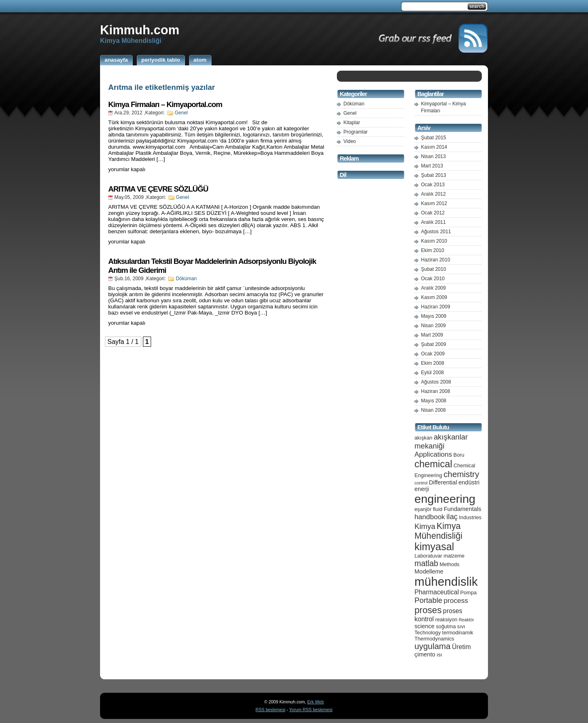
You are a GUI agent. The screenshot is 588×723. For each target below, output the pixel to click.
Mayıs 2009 (434, 316)
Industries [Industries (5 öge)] (470, 517)
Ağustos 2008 (436, 382)
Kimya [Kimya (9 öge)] (425, 526)
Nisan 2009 (433, 326)
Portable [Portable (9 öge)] (428, 600)
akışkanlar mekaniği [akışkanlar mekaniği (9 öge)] (441, 441)
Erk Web (315, 702)
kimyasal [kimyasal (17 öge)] (434, 547)
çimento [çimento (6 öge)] (425, 654)
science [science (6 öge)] (424, 626)
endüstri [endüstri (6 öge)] (469, 482)
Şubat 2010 (433, 269)
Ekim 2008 (433, 363)
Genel (181, 113)
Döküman (186, 279)
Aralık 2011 (433, 222)
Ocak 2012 (433, 213)
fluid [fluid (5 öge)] (438, 509)
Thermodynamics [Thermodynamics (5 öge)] (434, 639)
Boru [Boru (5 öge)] (459, 455)
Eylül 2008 (432, 373)
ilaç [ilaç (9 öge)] (452, 517)
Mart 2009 (432, 335)
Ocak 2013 (433, 185)
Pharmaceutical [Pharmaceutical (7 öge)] (437, 592)
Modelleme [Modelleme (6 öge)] (429, 571)
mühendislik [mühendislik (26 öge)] (446, 581)
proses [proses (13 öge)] (428, 610)
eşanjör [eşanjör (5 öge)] (423, 509)
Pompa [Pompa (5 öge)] (468, 592)
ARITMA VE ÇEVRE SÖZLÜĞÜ (158, 189)
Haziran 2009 (435, 307)
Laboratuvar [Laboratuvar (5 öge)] (428, 556)
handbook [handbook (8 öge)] (430, 517)
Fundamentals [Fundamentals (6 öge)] (463, 509)
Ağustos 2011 (436, 232)
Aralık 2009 (433, 288)
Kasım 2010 (434, 241)
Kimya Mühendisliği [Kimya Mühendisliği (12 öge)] (439, 531)
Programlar (355, 132)
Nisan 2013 (433, 156)
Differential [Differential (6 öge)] (443, 482)
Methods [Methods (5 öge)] (449, 564)
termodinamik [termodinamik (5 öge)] (458, 633)
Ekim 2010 (433, 250)
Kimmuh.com (140, 30)
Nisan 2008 (433, 410)
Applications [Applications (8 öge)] (433, 454)
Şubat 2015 (433, 138)
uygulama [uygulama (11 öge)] (432, 646)
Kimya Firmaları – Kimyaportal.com (165, 104)
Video (350, 141)
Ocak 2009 (433, 354)
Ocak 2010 (433, 279)
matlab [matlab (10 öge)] (426, 563)
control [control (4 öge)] (421, 483)
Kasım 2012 (434, 203)
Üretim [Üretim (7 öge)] (461, 647)
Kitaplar (352, 123)
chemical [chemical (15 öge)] (433, 464)
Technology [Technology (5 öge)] (428, 633)
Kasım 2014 (434, 147)
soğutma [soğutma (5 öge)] (446, 626)
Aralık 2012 (433, 194)
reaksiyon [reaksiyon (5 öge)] (446, 619)
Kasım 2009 (434, 297)
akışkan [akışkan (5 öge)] (423, 438)
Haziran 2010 (435, 260)
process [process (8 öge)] (456, 601)
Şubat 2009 (433, 344)
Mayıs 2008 (434, 401)
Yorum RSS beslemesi (311, 710)
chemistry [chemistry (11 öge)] (461, 474)
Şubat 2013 (433, 175)
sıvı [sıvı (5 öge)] (461, 626)
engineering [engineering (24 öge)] (445, 499)
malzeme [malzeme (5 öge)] (454, 556)
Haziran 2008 (435, 391)
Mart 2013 (432, 166)
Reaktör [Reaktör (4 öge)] (466, 620)
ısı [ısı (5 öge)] (439, 655)
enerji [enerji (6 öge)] (422, 489)
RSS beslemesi (271, 710)
